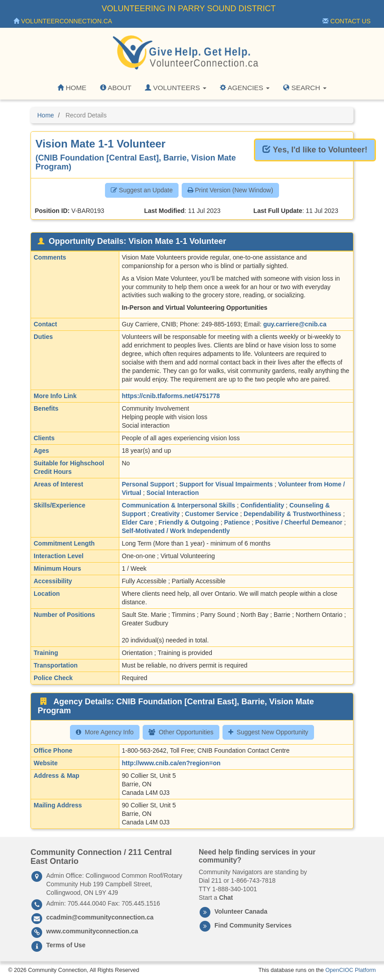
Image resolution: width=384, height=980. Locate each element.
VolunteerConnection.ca (63, 21)
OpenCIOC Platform (351, 970)
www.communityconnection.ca (92, 931)
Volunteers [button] (176, 88)
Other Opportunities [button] (181, 732)
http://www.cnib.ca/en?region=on (171, 763)
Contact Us (347, 21)
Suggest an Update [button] (142, 190)
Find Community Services (253, 925)
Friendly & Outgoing (189, 522)
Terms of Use (66, 945)
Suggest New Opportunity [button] (268, 732)
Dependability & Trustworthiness (292, 514)
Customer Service (212, 514)
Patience (237, 522)
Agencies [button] (245, 88)
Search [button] (305, 88)
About (116, 88)
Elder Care (138, 522)
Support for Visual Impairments (226, 484)
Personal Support (148, 484)
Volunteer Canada (241, 911)
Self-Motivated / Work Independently (176, 531)
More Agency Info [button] (105, 732)
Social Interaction (172, 493)
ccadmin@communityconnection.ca (100, 917)
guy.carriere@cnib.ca (295, 324)
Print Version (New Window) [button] (230, 190)
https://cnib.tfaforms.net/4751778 (171, 396)
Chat (226, 898)
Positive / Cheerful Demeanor (299, 522)
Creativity (166, 514)
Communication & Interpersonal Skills (179, 505)
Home (72, 88)
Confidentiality (262, 505)
